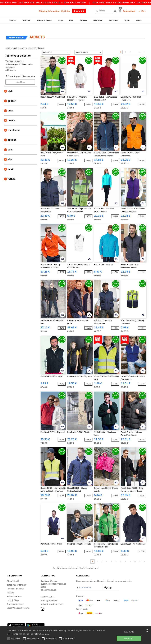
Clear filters (20, 76)
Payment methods (15, 583)
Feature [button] (12, 173)
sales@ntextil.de (48, 584)
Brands (13, 20)
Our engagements (15, 598)
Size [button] (10, 154)
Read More (45, 634)
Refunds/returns (14, 591)
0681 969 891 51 (49, 591)
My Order (65, 11)
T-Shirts (26, 20)
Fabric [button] (11, 163)
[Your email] (89, 582)
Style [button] (10, 85)
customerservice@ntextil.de (54, 578)
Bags (60, 20)
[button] (115, 11)
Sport (127, 20)
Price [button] (10, 105)
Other (139, 20)
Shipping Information (49, 11)
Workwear (114, 20)
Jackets (83, 20)
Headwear (98, 20)
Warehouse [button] (14, 124)
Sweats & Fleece (44, 20)
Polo (71, 20)
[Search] (103, 11)
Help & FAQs (13, 594)
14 (139, 46)
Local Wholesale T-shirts (18, 602)
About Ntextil (13, 575)
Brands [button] (12, 115)
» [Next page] (144, 46)
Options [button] (12, 134)
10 (135, 556)
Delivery (11, 587)
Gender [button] (12, 95)
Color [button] (11, 144)
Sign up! (108, 582)
